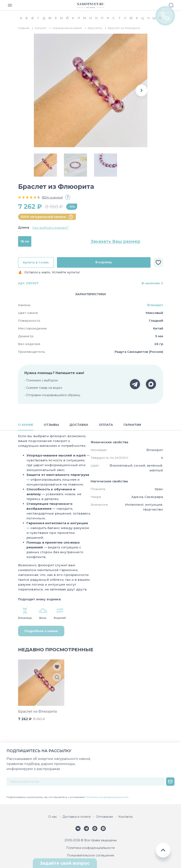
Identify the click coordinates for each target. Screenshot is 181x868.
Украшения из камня (67, 28)
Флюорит (155, 305)
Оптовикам (104, 817)
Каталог (41, 28)
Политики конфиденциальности (107, 797)
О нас (53, 817)
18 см (25, 241)
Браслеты (95, 28)
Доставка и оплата (77, 817)
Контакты (126, 817)
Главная (24, 28)
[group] (91, 90)
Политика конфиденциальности (90, 848)
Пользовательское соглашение (90, 855)
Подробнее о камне (41, 631)
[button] (141, 90)
